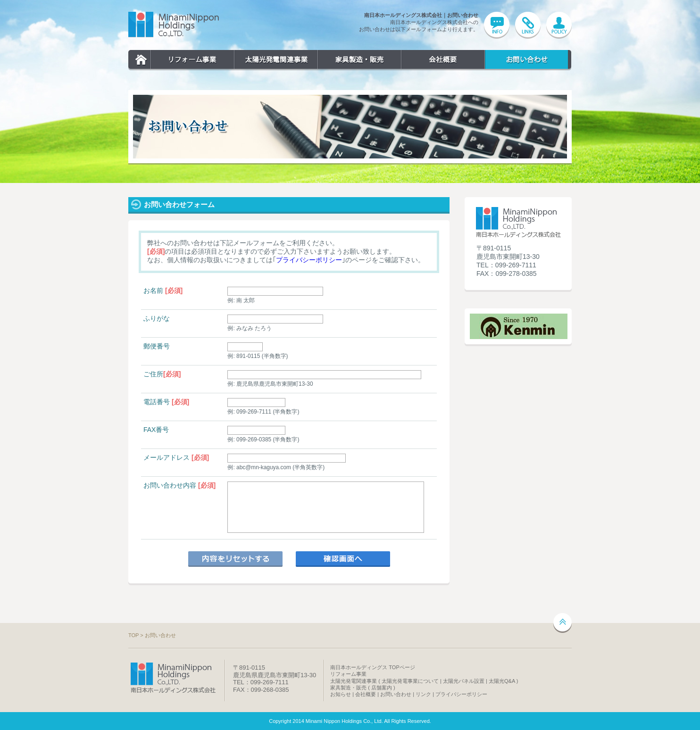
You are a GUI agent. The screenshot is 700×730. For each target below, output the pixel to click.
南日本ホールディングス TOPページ (372, 667)
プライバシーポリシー (309, 260)
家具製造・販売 (359, 60)
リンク (423, 694)
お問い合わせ (526, 60)
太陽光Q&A (502, 681)
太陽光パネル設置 (464, 681)
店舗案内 (382, 688)
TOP (141, 60)
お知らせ (341, 694)
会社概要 (443, 60)
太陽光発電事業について (410, 681)
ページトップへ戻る (562, 623)
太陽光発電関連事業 (276, 60)
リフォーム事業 (192, 60)
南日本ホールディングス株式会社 (174, 25)
